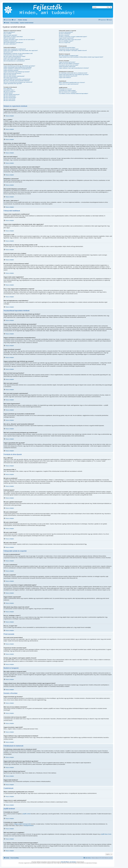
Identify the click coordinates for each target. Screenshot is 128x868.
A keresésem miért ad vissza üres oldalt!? (69, 65)
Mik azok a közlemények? (10, 96)
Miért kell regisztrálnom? (9, 32)
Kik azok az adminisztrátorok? (66, 32)
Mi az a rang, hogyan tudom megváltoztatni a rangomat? (17, 59)
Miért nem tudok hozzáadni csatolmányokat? (14, 76)
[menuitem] (14, 20)
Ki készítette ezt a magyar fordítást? (67, 91)
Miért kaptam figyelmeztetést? (11, 78)
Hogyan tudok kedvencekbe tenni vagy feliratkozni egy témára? (74, 75)
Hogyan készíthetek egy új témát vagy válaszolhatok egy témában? (19, 66)
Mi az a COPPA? (8, 34)
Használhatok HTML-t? (9, 90)
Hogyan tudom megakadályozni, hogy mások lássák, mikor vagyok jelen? (21, 50)
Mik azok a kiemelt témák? (10, 97)
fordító (29, 824)
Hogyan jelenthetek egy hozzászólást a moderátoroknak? (17, 79)
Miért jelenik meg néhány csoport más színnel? (70, 40)
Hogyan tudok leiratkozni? (65, 77)
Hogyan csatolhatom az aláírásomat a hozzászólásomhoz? (17, 69)
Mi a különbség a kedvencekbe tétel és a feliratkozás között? (73, 73)
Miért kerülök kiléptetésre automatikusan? (13, 43)
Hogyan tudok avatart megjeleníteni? (12, 58)
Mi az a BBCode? (8, 89)
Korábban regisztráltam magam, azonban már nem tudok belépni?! (19, 40)
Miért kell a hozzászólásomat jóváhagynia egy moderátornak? (18, 82)
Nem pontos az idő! (8, 52)
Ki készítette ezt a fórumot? (65, 89)
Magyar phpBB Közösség (21, 824)
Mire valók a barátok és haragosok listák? (69, 56)
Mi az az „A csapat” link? (65, 43)
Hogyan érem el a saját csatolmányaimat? (69, 84)
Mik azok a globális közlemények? (12, 95)
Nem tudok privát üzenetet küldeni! (67, 48)
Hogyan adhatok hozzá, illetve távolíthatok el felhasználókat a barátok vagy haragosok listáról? (81, 57)
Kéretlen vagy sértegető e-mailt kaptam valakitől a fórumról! (73, 50)
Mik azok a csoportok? (64, 35)
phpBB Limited (27, 814)
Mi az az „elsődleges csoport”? (66, 41)
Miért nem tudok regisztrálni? (10, 35)
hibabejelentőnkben (29, 825)
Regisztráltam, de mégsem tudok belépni (13, 37)
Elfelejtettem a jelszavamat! (10, 41)
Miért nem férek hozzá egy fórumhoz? (13, 73)
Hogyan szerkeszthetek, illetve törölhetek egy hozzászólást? (18, 67)
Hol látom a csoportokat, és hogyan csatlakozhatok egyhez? (73, 37)
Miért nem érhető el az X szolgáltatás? (68, 92)
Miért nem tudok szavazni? (10, 75)
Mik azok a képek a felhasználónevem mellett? (15, 56)
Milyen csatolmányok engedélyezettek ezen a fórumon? (72, 82)
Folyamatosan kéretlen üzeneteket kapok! (69, 49)
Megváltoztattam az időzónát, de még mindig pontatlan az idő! (18, 53)
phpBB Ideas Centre (106, 834)
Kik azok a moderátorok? (65, 34)
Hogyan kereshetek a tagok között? (67, 66)
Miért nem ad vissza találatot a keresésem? (69, 64)
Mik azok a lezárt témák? (9, 99)
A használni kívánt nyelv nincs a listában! (13, 55)
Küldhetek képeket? (8, 93)
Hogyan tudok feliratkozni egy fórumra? (68, 76)
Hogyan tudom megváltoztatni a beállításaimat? (15, 49)
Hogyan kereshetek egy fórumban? (67, 62)
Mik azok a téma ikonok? (9, 100)
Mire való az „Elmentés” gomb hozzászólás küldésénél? (17, 81)
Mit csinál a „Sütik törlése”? (10, 44)
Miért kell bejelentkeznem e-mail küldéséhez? (14, 61)
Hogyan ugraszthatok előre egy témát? (13, 84)
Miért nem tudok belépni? (10, 38)
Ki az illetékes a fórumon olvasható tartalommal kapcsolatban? (74, 93)
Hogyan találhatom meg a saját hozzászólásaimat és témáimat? (74, 68)
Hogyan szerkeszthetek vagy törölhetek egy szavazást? (17, 72)
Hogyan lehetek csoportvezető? (66, 38)
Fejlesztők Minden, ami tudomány (68, 862)
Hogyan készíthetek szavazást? (11, 70)
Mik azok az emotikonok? (10, 92)
